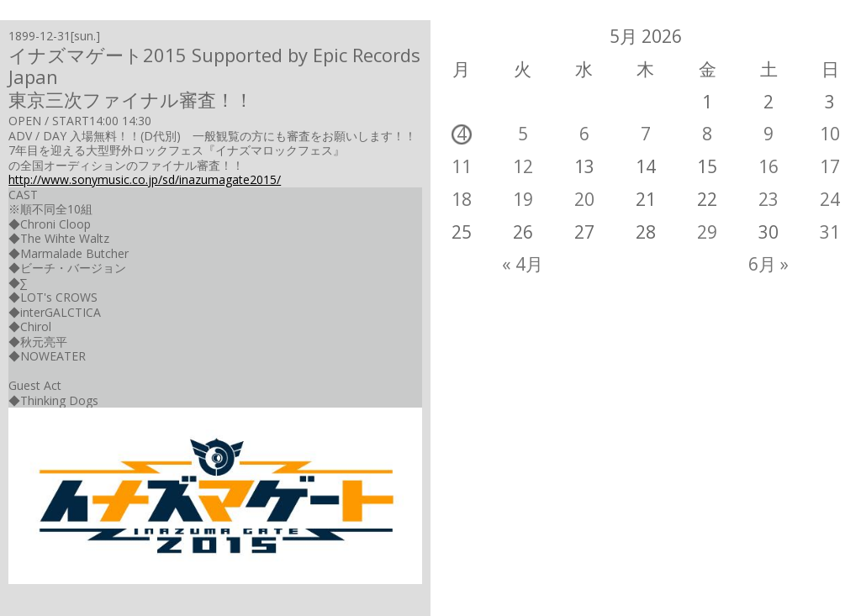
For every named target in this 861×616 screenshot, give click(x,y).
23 (769, 199)
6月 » (769, 264)
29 (707, 232)
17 (830, 166)
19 (523, 199)
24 (830, 199)
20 (584, 199)
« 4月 (523, 264)
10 (830, 134)
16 (769, 166)
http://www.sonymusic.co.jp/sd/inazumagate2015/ (145, 179)
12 (523, 166)
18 (462, 199)
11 (462, 166)
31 (830, 232)
